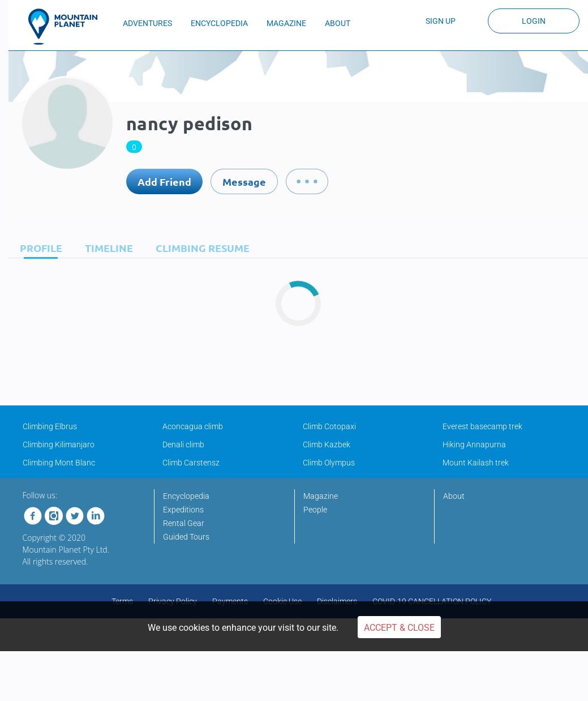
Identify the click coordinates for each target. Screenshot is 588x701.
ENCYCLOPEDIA (219, 23)
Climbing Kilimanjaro (59, 444)
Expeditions (183, 510)
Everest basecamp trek (482, 426)
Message (244, 181)
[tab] (38, 248)
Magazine (321, 496)
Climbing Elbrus (50, 426)
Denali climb (183, 444)
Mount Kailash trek (476, 463)
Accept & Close (399, 628)
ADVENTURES (147, 23)
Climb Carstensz (191, 463)
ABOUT (338, 23)
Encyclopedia (186, 496)
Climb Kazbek (327, 444)
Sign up (441, 21)
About (454, 496)
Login (534, 21)
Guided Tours (186, 537)
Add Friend (164, 181)
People (315, 510)
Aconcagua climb (193, 426)
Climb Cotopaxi (329, 426)
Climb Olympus (329, 463)
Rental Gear (184, 523)
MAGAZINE (286, 23)
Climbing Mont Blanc (59, 463)
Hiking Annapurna (474, 444)
